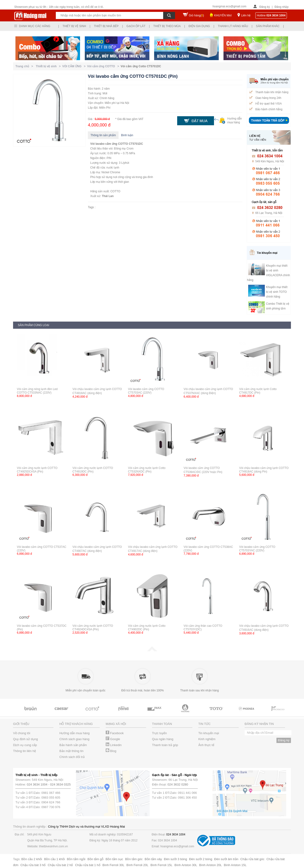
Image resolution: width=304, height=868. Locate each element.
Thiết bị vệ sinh (74, 26)
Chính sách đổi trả (72, 757)
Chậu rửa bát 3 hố (33, 865)
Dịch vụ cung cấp (25, 745)
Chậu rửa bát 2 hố (60, 865)
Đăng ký (265, 7)
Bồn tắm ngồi (76, 859)
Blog (111, 751)
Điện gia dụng (199, 26)
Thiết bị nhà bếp (106, 26)
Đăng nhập (282, 7)
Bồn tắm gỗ (95, 859)
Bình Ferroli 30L (113, 865)
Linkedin (114, 745)
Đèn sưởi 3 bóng (175, 859)
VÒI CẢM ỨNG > (75, 66)
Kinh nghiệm (207, 739)
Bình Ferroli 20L (137, 865)
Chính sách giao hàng (74, 739)
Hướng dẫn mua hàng (74, 733)
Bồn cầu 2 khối (32, 859)
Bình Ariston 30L (186, 865)
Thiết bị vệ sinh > (49, 66)
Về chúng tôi (22, 733)
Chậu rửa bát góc (252, 859)
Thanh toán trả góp (165, 745)
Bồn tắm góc (134, 859)
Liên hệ (246, 15)
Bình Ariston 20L (211, 865)
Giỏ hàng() (196, 15)
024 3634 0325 (60, 784)
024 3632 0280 (178, 784)
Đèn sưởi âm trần (226, 859)
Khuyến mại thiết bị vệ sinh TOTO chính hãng (277, 292)
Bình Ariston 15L (235, 865)
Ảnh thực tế (206, 745)
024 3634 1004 (37, 784)
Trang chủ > (25, 66)
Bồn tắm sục (114, 859)
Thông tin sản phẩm (103, 135)
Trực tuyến (159, 733)
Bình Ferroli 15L (161, 865)
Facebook (115, 733)
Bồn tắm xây (153, 859)
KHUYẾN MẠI (223, 15)
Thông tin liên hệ (24, 751)
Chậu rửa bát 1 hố (88, 865)
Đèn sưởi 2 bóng (201, 859)
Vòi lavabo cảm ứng (104, 144)
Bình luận (127, 135)
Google (113, 739)
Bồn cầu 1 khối (55, 859)
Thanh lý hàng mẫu (233, 26)
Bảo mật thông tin (71, 751)
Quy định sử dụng (26, 739)
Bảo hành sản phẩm (73, 745)
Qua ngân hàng (163, 739)
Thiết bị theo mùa (167, 26)
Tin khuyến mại (209, 733)
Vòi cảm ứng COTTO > (104, 66)
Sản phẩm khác (268, 26)
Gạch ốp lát (136, 26)
